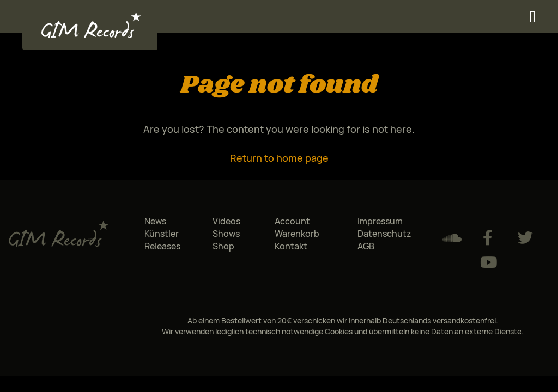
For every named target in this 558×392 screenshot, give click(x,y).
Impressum (380, 221)
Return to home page (279, 158)
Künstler (162, 234)
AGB (366, 246)
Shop (223, 246)
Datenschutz (384, 234)
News (155, 221)
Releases (162, 246)
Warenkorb (297, 234)
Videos (226, 221)
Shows (226, 234)
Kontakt (291, 246)
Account (292, 221)
